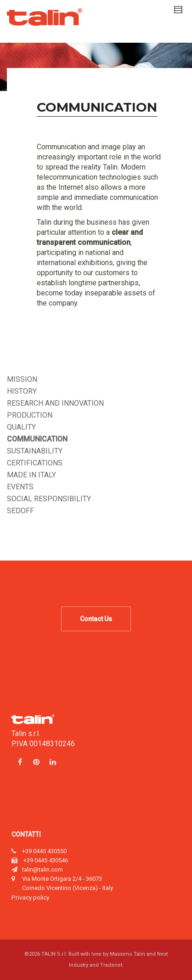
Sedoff (20, 511)
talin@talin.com (42, 870)
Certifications (35, 463)
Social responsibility (49, 499)
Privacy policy (30, 897)
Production (30, 415)
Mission (22, 379)
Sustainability (35, 451)
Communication (37, 439)
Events (20, 487)
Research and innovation (55, 403)
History (22, 391)
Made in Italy (31, 475)
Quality (21, 427)
